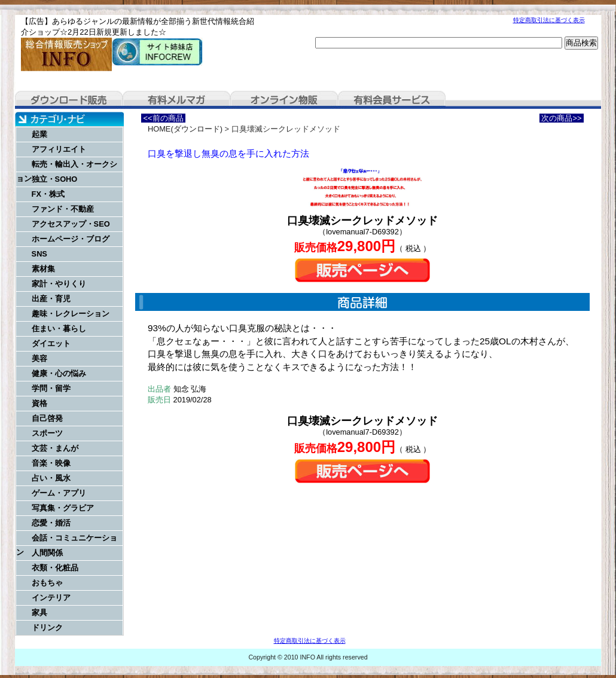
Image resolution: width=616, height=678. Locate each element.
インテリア (51, 598)
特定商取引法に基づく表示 (549, 20)
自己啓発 (47, 418)
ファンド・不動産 (63, 209)
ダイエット (51, 343)
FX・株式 (48, 194)
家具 (39, 613)
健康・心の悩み (59, 373)
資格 (39, 403)
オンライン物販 (284, 100)
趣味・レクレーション (71, 314)
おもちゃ (47, 583)
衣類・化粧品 (55, 568)
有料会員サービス (392, 100)
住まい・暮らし (59, 329)
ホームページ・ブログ (71, 239)
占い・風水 (51, 478)
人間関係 (47, 553)
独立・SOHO (55, 179)
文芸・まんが (55, 448)
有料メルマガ (176, 100)
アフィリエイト (59, 149)
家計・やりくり (59, 284)
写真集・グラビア (63, 508)
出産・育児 (51, 299)
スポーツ (47, 433)
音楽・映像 (51, 463)
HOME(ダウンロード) (185, 129)
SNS (39, 254)
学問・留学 (51, 388)
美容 (39, 358)
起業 (39, 134)
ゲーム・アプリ (59, 493)
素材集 (43, 269)
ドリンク (47, 627)
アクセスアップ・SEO (71, 224)
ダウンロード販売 (69, 100)
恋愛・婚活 (51, 523)
